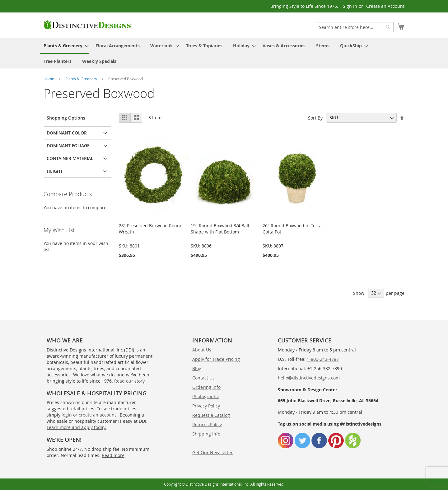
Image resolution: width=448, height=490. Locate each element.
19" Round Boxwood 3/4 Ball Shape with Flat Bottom (220, 229)
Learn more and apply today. (77, 427)
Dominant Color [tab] (67, 133)
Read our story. (130, 381)
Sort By (315, 118)
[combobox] (355, 27)
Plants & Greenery (81, 79)
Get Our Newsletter (212, 452)
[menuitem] (64, 46)
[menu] (224, 53)
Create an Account (385, 6)
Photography (205, 396)
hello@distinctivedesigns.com (309, 378)
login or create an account (89, 415)
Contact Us (203, 378)
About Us (202, 350)
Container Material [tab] (70, 158)
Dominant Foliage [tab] (68, 146)
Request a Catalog (211, 415)
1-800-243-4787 (323, 359)
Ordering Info (206, 387)
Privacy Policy (206, 406)
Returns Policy (207, 424)
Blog (197, 368)
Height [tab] (55, 171)
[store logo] (88, 25)
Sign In (350, 6)
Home (49, 79)
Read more (113, 455)
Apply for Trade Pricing (216, 359)
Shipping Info (206, 434)
